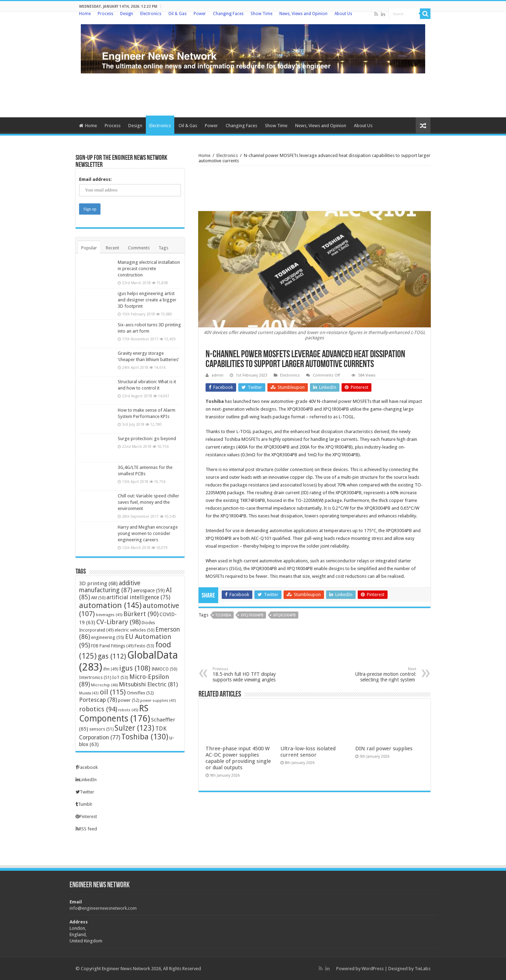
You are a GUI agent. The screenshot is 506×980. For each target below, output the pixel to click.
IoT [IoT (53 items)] (120, 677)
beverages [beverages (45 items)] (109, 615)
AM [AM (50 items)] (98, 598)
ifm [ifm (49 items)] (111, 669)
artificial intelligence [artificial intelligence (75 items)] (138, 597)
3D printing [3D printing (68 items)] (98, 583)
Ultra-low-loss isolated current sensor (308, 752)
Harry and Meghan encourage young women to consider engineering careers (148, 533)
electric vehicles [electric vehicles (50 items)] (134, 630)
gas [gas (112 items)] (112, 656)
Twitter (85, 792)
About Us (343, 14)
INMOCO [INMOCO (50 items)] (164, 669)
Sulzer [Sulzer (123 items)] (134, 728)
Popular (89, 248)
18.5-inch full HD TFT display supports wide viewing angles (249, 675)
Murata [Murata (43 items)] (89, 693)
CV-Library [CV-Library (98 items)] (118, 622)
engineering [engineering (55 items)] (108, 637)
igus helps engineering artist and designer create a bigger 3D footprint (147, 300)
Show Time (261, 14)
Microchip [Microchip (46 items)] (104, 685)
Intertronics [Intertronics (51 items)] (95, 677)
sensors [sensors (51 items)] (101, 729)
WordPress (373, 969)
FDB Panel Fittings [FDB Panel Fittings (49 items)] (112, 646)
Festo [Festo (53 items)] (144, 646)
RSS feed (86, 829)
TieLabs (423, 969)
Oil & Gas (177, 14)
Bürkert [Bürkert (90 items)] (141, 614)
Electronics (151, 14)
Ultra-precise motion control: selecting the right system (380, 675)
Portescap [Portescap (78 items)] (98, 700)
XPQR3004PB (284, 615)
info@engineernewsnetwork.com (103, 908)
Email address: (96, 179)
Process (105, 14)
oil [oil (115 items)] (113, 692)
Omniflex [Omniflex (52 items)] (140, 693)
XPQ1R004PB (252, 615)
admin (218, 375)
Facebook (87, 767)
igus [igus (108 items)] (135, 668)
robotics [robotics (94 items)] (98, 709)
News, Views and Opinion (303, 14)
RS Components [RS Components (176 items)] (115, 713)
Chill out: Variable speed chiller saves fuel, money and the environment (148, 502)
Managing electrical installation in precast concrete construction (149, 269)
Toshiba (215, 401)
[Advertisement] (253, 94)
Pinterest (86, 816)
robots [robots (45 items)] (128, 710)
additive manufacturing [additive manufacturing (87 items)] (110, 587)
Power (200, 14)
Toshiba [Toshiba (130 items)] (145, 737)
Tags (163, 248)
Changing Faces (228, 14)
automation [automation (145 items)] (110, 605)
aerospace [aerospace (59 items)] (149, 590)
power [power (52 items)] (129, 700)
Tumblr (84, 804)
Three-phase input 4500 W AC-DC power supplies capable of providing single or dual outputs (238, 758)
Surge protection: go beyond (147, 439)
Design (127, 14)
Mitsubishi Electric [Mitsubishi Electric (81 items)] (148, 684)
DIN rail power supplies (384, 749)
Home (85, 14)
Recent (112, 248)
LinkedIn (86, 780)
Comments (139, 248)
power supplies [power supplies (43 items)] (158, 701)
